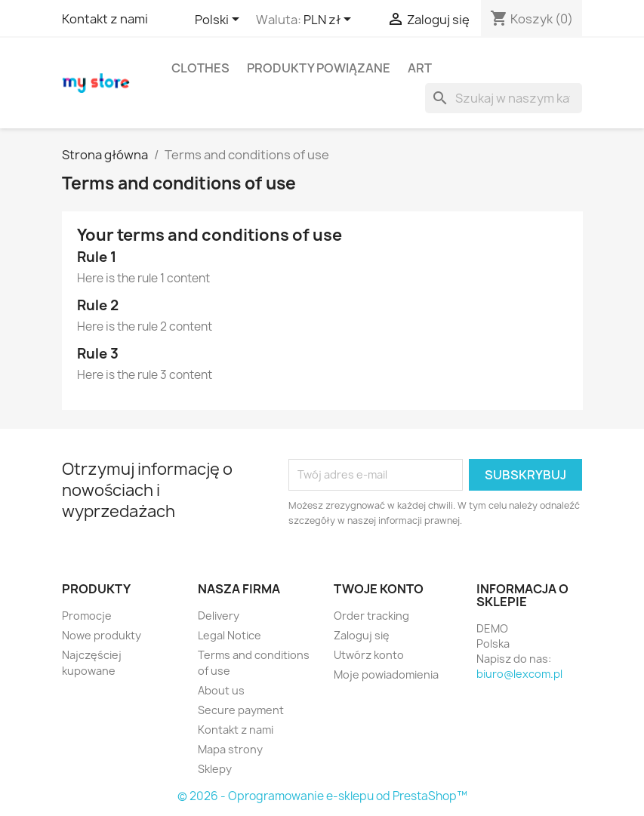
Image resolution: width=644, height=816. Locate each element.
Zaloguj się (362, 635)
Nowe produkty (102, 635)
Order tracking (371, 616)
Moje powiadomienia (386, 674)
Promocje (87, 616)
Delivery (219, 616)
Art (420, 68)
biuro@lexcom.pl (519, 674)
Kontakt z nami (105, 19)
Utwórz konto (369, 655)
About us (221, 690)
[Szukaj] (504, 98)
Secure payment (241, 710)
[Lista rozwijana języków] (220, 20)
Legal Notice (230, 635)
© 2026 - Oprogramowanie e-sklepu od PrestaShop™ (322, 796)
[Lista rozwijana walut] (330, 20)
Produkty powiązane (319, 68)
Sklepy (215, 769)
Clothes (200, 68)
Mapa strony (230, 749)
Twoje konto (379, 589)
